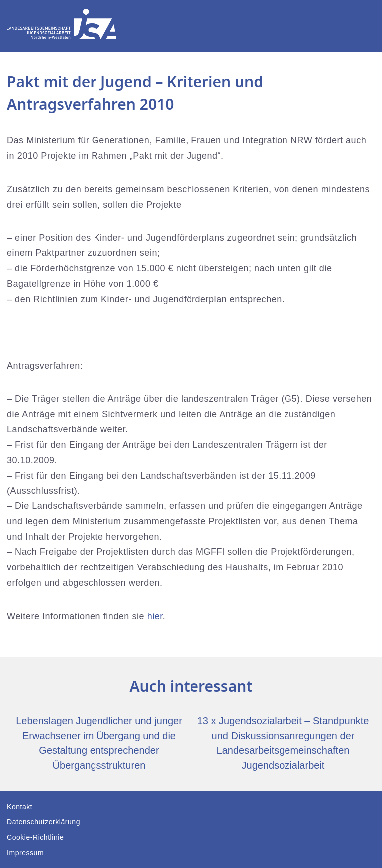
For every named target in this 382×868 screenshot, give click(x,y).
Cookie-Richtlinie (35, 837)
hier (155, 616)
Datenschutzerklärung (44, 822)
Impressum (25, 853)
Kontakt (20, 807)
